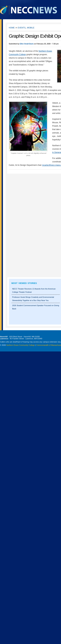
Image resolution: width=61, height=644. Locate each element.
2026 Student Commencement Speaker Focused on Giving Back (36, 307)
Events (22, 27)
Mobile (31, 27)
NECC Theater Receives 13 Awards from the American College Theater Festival (34, 290)
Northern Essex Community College (21, 345)
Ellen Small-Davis (27, 44)
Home (12, 27)
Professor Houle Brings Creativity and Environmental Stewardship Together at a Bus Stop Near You (33, 299)
